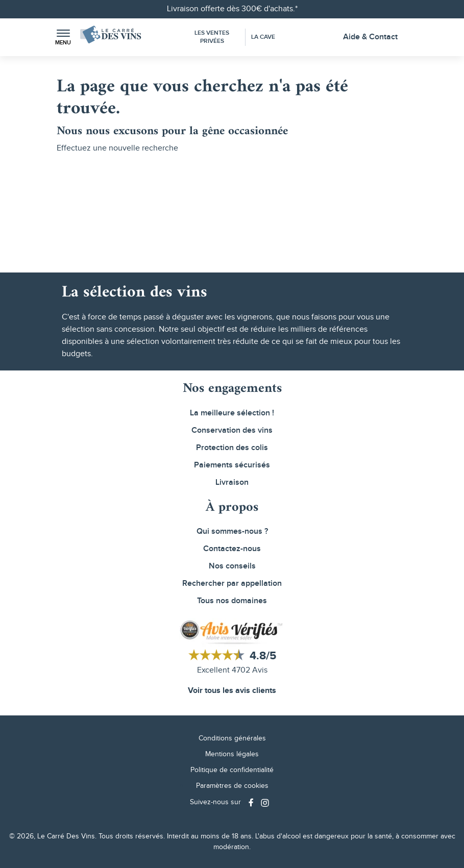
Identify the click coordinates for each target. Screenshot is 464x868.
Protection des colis (232, 448)
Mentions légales (232, 754)
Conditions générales (232, 738)
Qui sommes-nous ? (232, 531)
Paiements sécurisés (232, 465)
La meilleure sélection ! (232, 413)
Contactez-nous (232, 549)
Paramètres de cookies (232, 786)
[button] (63, 38)
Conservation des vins (232, 430)
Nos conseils (232, 566)
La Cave (263, 37)
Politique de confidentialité (232, 770)
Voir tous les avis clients (232, 691)
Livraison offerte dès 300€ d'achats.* (232, 9)
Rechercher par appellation (232, 584)
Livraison (232, 482)
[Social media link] (252, 802)
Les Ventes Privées (212, 37)
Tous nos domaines (232, 601)
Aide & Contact (370, 37)
